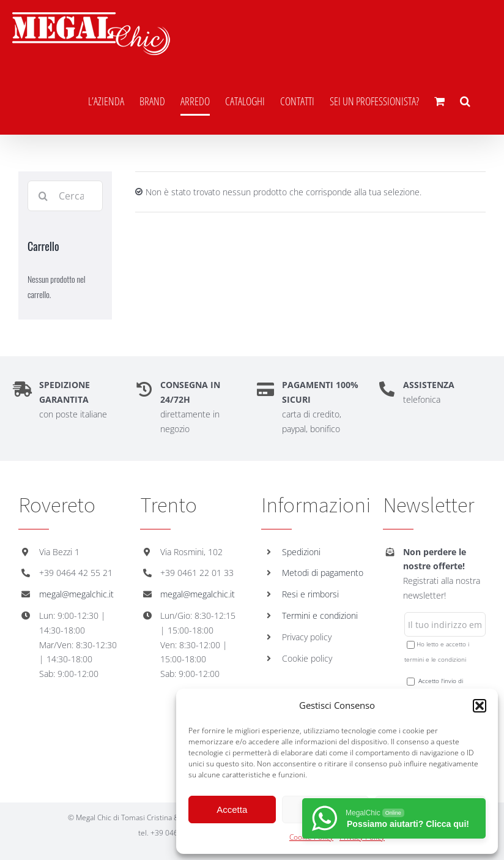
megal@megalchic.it (76, 594)
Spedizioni (301, 552)
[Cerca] (43, 196)
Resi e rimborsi (310, 594)
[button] (480, 706)
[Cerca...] (65, 196)
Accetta (232, 810)
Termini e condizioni (320, 615)
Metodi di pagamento (323, 573)
